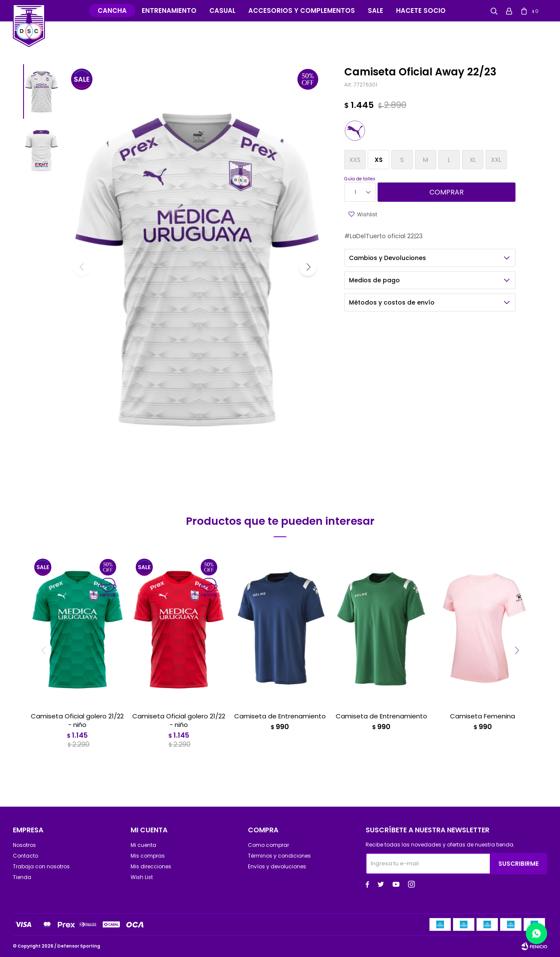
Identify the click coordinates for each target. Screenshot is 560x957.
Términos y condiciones (279, 856)
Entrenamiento (169, 10)
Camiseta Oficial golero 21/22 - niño (77, 721)
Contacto (25, 856)
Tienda (22, 877)
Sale (375, 10)
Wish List (142, 877)
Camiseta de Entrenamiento (280, 716)
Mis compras (148, 856)
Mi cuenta (143, 845)
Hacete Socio (421, 10)
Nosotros (24, 845)
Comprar (447, 192)
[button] (308, 267)
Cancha (112, 10)
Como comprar (268, 845)
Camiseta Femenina (483, 716)
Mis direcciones (151, 866)
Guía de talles (360, 179)
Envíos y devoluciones (277, 866)
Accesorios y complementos (302, 10)
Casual (222, 10)
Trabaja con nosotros (41, 866)
